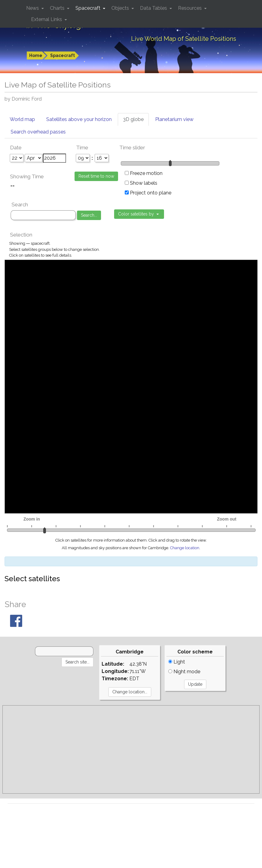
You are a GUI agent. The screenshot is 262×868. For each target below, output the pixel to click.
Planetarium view (174, 119)
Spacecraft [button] (89, 8)
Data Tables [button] (154, 8)
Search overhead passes (38, 132)
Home (36, 55)
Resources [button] (190, 8)
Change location (185, 548)
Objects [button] (121, 8)
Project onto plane (148, 193)
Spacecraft (63, 55)
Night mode (184, 672)
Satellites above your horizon (79, 119)
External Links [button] (47, 19)
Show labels (141, 183)
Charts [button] (58, 8)
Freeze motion (144, 173)
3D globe (133, 119)
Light (177, 662)
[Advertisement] (131, 749)
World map (22, 119)
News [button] (33, 8)
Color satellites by (137, 214)
